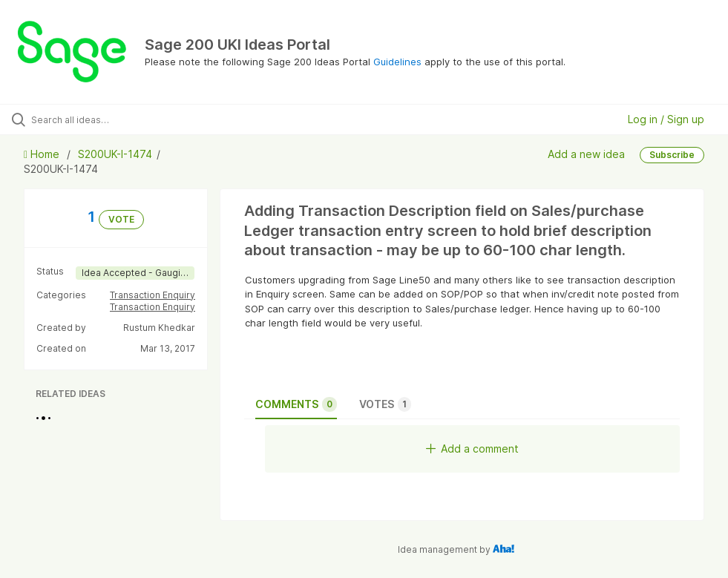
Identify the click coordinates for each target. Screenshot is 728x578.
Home (43, 154)
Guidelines (397, 62)
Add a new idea (586, 154)
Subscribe (672, 155)
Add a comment (472, 449)
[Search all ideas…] (100, 119)
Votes (385, 404)
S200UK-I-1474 (115, 154)
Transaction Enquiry (153, 295)
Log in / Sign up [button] (666, 119)
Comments (296, 404)
